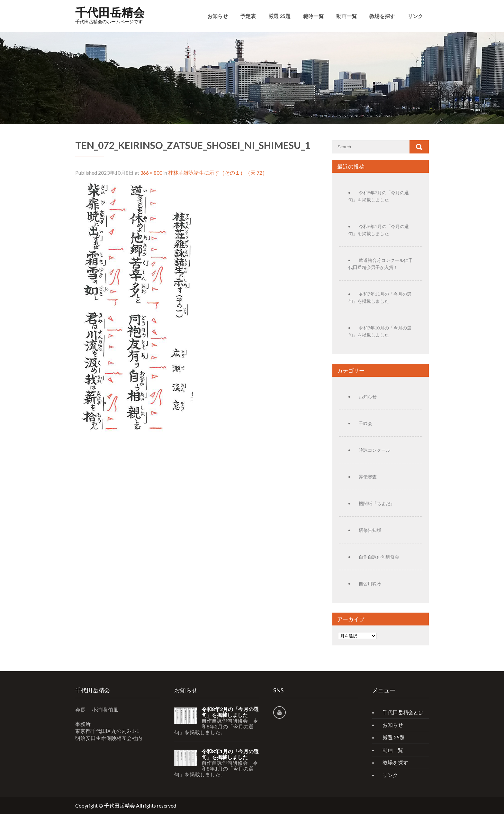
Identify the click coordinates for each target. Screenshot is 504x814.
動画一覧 (346, 16)
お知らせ (218, 16)
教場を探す (382, 16)
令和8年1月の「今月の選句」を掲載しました (230, 754)
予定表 (248, 16)
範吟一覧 (313, 16)
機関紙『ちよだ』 (377, 503)
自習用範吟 (370, 583)
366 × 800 (151, 173)
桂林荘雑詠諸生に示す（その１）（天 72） (218, 173)
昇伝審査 (368, 477)
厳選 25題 (279, 16)
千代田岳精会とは (403, 712)
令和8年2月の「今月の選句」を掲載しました (230, 712)
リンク (415, 16)
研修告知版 (370, 530)
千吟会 (365, 423)
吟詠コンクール (374, 450)
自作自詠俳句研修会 (379, 557)
